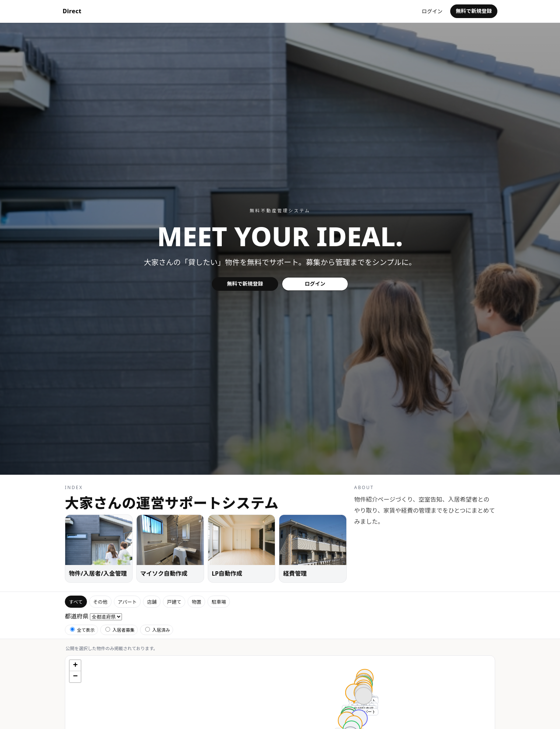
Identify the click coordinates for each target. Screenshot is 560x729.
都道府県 (77, 616)
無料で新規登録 (474, 11)
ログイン (432, 11)
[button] (364, 701)
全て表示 (82, 630)
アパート (127, 602)
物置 (196, 602)
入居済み (157, 630)
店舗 (152, 602)
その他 (100, 602)
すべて (76, 602)
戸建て (174, 602)
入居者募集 (120, 630)
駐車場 (219, 602)
